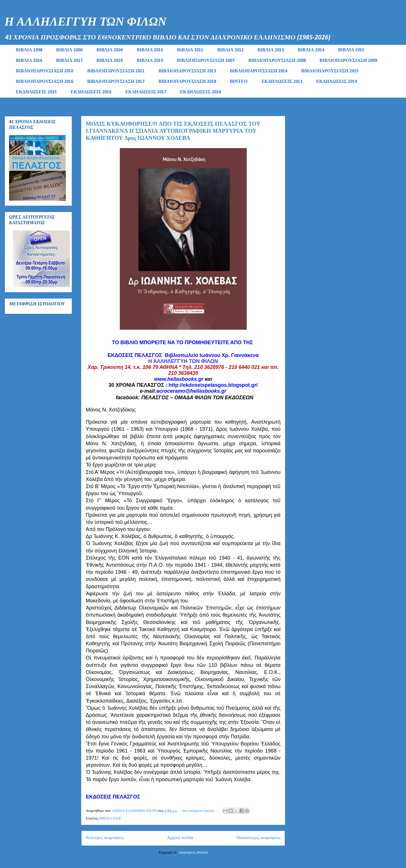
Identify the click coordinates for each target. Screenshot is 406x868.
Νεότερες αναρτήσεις (105, 838)
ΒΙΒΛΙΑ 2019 (150, 61)
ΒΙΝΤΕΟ (239, 82)
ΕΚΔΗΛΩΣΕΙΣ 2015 (36, 92)
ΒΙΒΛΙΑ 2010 (150, 50)
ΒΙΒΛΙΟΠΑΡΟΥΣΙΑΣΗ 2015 (330, 71)
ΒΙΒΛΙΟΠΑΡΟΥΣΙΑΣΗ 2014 (259, 71)
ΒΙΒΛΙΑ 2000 (69, 50)
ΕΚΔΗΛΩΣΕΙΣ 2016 (91, 92)
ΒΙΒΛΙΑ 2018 (110, 61)
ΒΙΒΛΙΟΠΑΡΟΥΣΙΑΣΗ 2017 (116, 82)
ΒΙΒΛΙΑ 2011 (190, 50)
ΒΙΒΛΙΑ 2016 (29, 61)
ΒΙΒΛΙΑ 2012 (230, 50)
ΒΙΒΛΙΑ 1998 (29, 50)
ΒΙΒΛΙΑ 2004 (110, 50)
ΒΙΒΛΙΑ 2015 (351, 50)
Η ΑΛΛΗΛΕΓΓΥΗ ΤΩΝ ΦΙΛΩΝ (85, 23)
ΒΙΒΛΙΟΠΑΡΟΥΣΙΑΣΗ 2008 (277, 61)
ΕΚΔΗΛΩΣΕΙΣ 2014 (337, 82)
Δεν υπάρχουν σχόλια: (199, 811)
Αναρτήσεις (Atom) (193, 853)
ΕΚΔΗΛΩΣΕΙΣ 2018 (200, 92)
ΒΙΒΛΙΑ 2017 (69, 61)
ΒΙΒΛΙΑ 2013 (271, 50)
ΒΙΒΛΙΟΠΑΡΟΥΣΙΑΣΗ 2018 (187, 82)
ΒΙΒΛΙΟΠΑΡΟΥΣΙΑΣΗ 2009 (348, 61)
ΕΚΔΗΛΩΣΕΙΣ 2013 (282, 82)
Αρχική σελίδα (180, 838)
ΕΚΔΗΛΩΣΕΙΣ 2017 (146, 92)
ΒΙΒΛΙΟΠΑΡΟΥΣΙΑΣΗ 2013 (187, 71)
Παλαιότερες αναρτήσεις (259, 838)
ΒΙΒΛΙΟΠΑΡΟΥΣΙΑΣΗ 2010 (45, 71)
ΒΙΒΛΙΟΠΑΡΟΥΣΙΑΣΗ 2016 (45, 82)
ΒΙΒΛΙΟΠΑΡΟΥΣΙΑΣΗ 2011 (116, 71)
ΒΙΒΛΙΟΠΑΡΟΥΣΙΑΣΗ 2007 (206, 61)
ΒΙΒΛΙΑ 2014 (311, 50)
